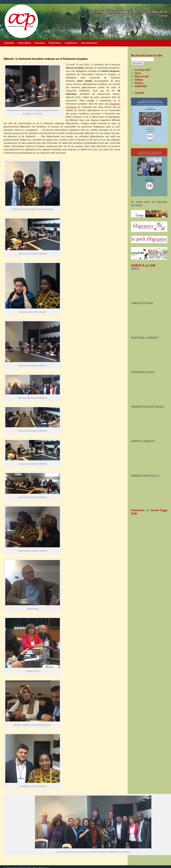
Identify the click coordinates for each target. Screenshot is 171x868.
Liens (138, 73)
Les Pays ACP (143, 70)
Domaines (40, 43)
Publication (138, 510)
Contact (139, 93)
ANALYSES (141, 86)
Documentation (89, 43)
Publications (55, 43)
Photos (139, 83)
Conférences (71, 43)
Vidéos (139, 80)
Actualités (9, 43)
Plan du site (142, 76)
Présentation (24, 43)
